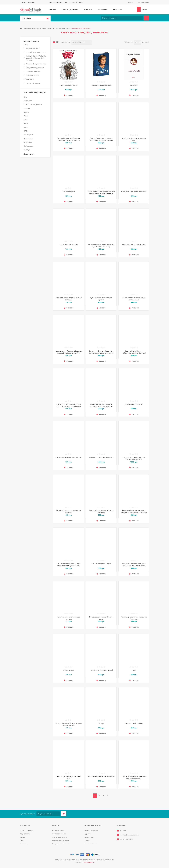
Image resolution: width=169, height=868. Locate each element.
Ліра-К (26, 127)
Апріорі (27, 112)
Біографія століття (33, 48)
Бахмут (101, 723)
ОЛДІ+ (26, 131)
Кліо (25, 97)
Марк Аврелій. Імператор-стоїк (134, 245)
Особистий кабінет (92, 830)
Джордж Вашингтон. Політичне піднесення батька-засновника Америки (69, 140)
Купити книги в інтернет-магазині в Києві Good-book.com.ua (91, 860)
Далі (108, 796)
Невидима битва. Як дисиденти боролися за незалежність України (134, 511)
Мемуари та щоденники (35, 68)
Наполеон (134, 85)
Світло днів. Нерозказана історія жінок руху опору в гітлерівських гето (69, 406)
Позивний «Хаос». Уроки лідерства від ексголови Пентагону (101, 246)
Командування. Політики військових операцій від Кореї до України (69, 352)
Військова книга (58, 830)
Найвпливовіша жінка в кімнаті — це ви (101, 618)
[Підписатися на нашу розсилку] (48, 814)
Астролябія (28, 142)
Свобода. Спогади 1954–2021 (101, 85)
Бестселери (103, 10)
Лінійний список (57, 42)
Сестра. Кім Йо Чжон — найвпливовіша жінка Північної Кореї (134, 353)
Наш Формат (28, 135)
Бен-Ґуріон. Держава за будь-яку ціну (134, 139)
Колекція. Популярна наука (36, 64)
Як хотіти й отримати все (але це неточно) (69, 511)
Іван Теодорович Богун (69, 85)
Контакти (117, 10)
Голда (134, 670)
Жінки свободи (69, 670)
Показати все (29, 154)
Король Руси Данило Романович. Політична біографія (134, 777)
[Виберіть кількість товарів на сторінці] (137, 42)
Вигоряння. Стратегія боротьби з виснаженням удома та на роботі (101, 352)
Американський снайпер (134, 723)
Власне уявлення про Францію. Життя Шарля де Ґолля (134, 458)
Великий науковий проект (36, 52)
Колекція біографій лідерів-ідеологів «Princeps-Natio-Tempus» (36, 58)
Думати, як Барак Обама (134, 404)
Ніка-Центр (28, 101)
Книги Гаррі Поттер (59, 837)
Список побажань (91, 844)
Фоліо (26, 116)
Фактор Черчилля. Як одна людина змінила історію (69, 724)
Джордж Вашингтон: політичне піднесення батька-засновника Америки (101, 140)
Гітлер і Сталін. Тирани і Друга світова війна (134, 299)
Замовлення (89, 837)
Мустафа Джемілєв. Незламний (101, 670)
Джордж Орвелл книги (61, 840)
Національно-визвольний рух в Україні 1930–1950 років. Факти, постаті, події (134, 566)
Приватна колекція (33, 71)
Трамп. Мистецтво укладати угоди (69, 457)
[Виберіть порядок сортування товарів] (82, 42)
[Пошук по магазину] (122, 18)
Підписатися (64, 814)
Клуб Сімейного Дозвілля (33, 105)
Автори (23, 837)
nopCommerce (89, 862)
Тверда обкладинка (33, 83)
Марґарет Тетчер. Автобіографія (101, 457)
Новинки (88, 10)
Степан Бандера (69, 191)
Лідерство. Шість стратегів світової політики (69, 299)
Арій (25, 120)
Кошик (87, 840)
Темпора (27, 108)
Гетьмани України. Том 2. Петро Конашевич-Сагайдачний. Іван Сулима (69, 566)
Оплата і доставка (70, 10)
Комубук (27, 150)
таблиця (54, 42)
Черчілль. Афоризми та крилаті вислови (69, 618)
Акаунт (130, 2)
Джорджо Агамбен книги (61, 844)
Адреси (87, 834)
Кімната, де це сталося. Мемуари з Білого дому (134, 618)
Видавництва (25, 834)
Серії (22, 840)
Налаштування (144, 2)
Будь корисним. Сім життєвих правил (101, 299)
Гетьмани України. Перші (101, 564)
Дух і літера (28, 138)
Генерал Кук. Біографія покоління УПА (69, 777)
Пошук (147, 18)
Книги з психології (59, 834)
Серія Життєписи (32, 75)
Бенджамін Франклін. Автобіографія (101, 776)
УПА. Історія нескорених (69, 245)
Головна (52, 10)
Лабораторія (28, 146)
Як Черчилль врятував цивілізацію (134, 191)
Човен (26, 123)
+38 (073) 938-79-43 (28, 2)
